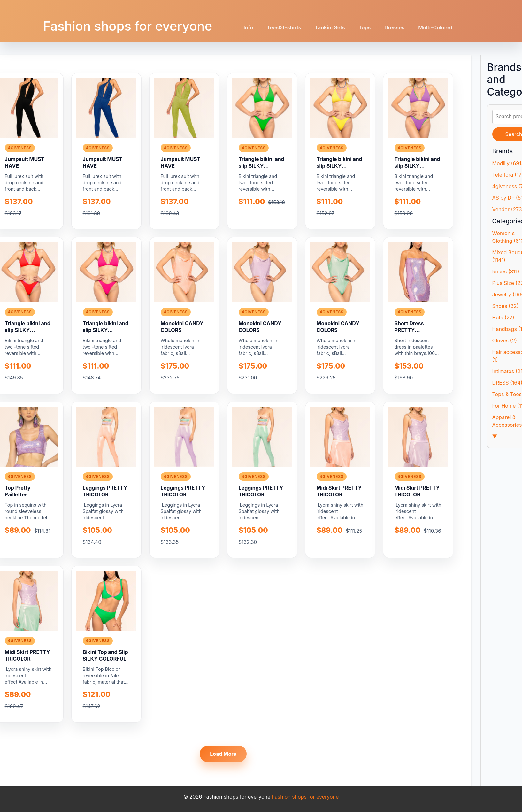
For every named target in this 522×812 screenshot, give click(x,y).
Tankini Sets (330, 27)
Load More (223, 754)
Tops (365, 27)
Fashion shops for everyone (128, 26)
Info (248, 27)
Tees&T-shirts (284, 27)
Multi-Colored (435, 27)
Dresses (394, 27)
